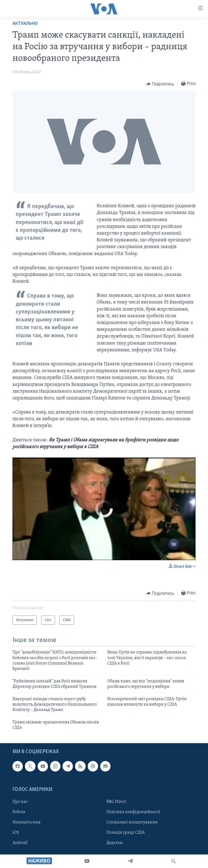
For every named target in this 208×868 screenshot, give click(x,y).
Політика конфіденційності (133, 812)
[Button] (160, 84)
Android (20, 843)
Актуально (25, 24)
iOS (16, 833)
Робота (19, 812)
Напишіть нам (26, 822)
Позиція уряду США (126, 833)
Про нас (20, 802)
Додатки (115, 843)
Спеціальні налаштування (132, 822)
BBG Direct (116, 802)
